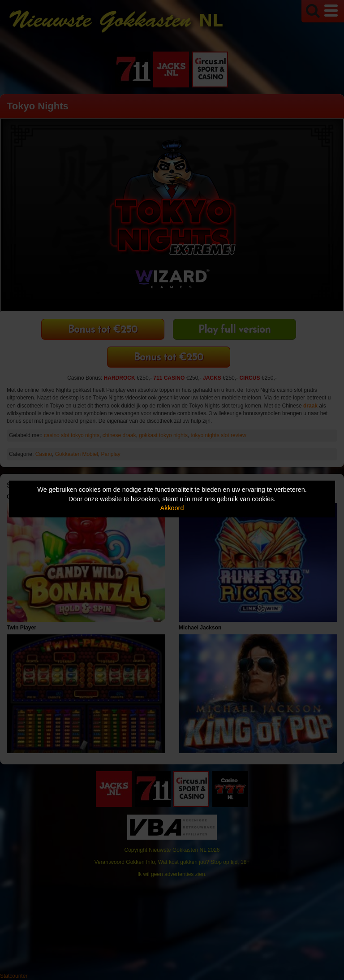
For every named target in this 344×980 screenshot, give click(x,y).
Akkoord (172, 508)
